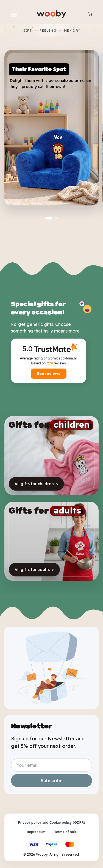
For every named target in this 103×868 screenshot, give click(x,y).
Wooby (42, 854)
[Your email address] (51, 765)
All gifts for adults (34, 570)
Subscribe (52, 781)
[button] (49, 218)
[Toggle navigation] (14, 14)
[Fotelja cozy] (51, 128)
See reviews (49, 373)
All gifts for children (36, 484)
